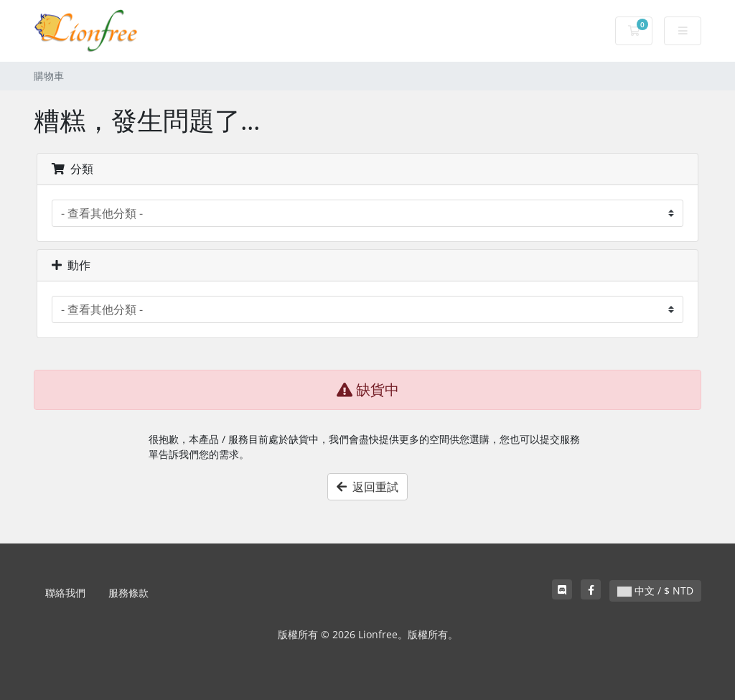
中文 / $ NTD (655, 591)
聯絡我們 (65, 593)
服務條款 (128, 593)
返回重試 (367, 487)
